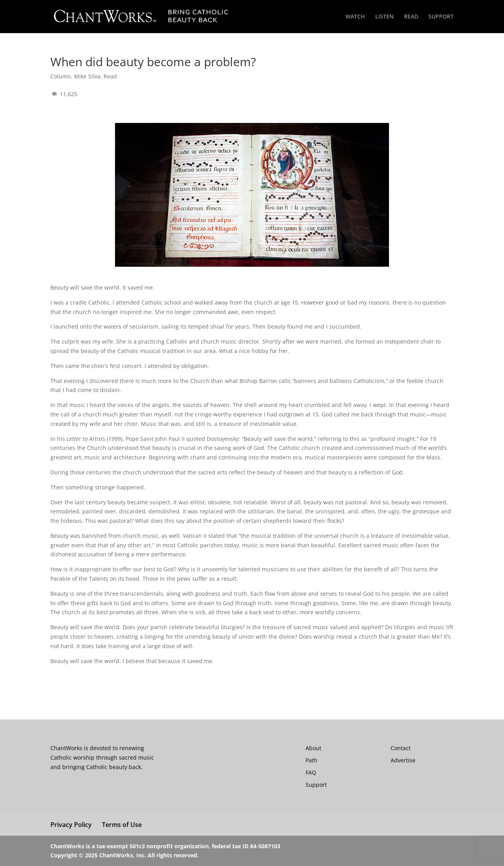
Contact (401, 748)
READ (411, 17)
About (313, 748)
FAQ (311, 772)
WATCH (355, 17)
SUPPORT (441, 17)
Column (61, 76)
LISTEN (384, 17)
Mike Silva (87, 76)
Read (110, 76)
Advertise (403, 760)
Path (311, 760)
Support (316, 785)
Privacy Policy (71, 825)
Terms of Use (122, 825)
